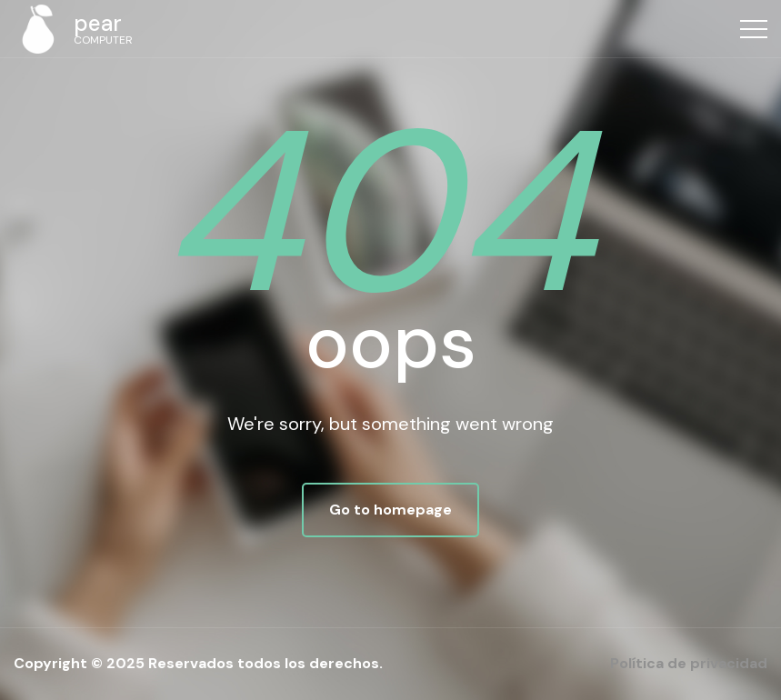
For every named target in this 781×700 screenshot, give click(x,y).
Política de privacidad (689, 663)
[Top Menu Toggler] (754, 29)
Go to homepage (390, 510)
